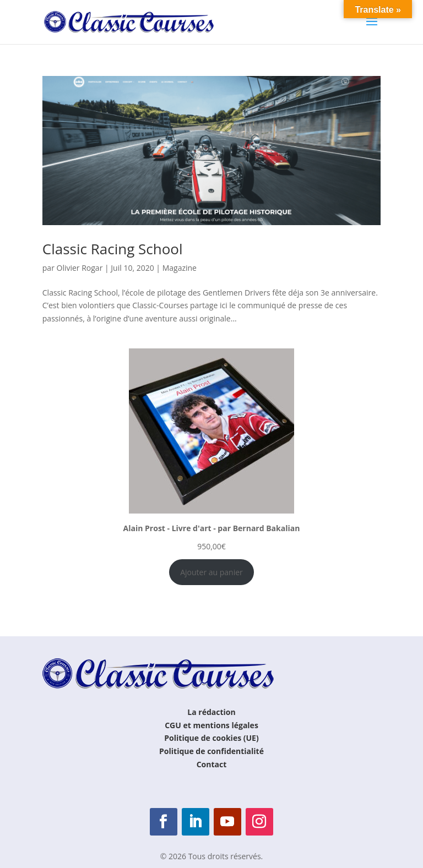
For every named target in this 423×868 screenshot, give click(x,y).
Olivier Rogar (80, 268)
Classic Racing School (113, 249)
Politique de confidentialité (211, 751)
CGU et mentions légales (211, 725)
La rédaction (211, 712)
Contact (212, 764)
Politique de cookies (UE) (211, 738)
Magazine (180, 268)
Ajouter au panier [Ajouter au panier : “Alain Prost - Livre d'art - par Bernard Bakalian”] (211, 572)
